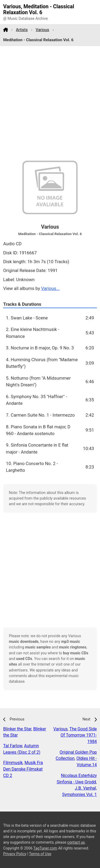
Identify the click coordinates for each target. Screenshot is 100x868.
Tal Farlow (13, 746)
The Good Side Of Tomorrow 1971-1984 (79, 735)
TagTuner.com (45, 848)
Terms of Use (40, 854)
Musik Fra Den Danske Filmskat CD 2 (23, 769)
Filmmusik (13, 763)
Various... (50, 288)
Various (43, 30)
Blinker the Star (17, 729)
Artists (22, 30)
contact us (76, 842)
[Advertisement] (50, 103)
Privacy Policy (15, 854)
